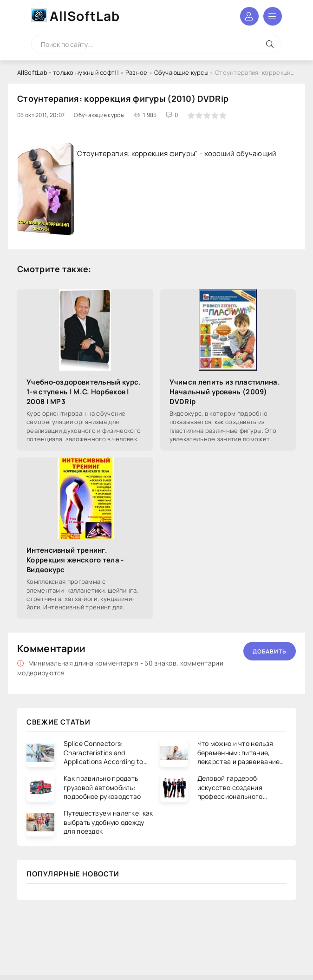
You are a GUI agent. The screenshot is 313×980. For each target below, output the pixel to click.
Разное (137, 72)
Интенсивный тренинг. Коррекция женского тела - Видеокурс (75, 560)
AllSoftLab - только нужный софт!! (68, 72)
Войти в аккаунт (249, 16)
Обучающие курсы (182, 72)
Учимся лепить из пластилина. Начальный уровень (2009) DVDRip (225, 392)
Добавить (270, 651)
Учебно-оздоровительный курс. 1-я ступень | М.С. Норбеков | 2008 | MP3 (84, 392)
